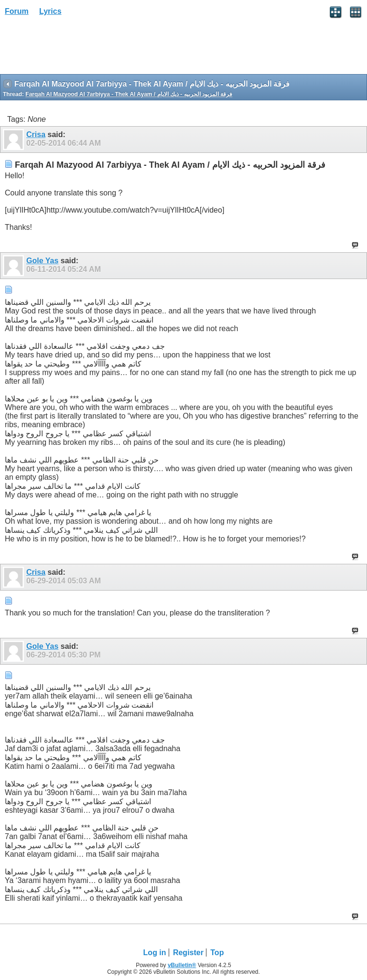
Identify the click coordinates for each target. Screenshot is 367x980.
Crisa (36, 135)
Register (188, 953)
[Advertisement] (76, 48)
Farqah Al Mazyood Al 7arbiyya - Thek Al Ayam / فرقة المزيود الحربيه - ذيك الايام (129, 94)
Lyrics (50, 11)
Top (217, 953)
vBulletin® (182, 965)
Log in (155, 953)
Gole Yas (42, 261)
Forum (17, 11)
